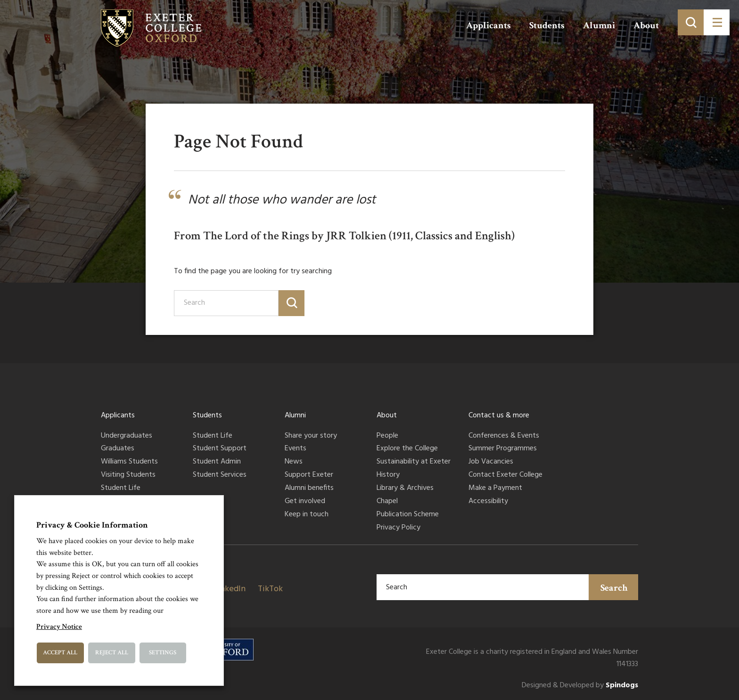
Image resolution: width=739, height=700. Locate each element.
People (387, 436)
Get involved (305, 502)
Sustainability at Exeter (414, 462)
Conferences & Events (504, 436)
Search (614, 588)
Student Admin (217, 462)
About (646, 25)
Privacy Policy (398, 528)
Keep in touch (307, 515)
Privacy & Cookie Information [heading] (92, 525)
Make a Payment (495, 488)
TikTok (270, 589)
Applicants (489, 25)
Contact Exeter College (505, 475)
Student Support (220, 449)
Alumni (599, 25)
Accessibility (488, 502)
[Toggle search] (691, 22)
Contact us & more (499, 415)
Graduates (118, 449)
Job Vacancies (491, 462)
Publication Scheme (408, 515)
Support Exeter (309, 475)
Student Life (121, 488)
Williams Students (129, 462)
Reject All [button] (112, 653)
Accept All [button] (60, 653)
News (294, 462)
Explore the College (407, 449)
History (388, 475)
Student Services (220, 475)
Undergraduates (127, 436)
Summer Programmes (503, 449)
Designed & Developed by (580, 686)
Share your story (311, 436)
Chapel (387, 502)
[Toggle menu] (717, 22)
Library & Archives (405, 488)
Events (296, 449)
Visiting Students (128, 475)
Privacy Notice (59, 627)
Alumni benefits (309, 488)
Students (547, 25)
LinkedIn (230, 589)
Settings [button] (163, 653)
